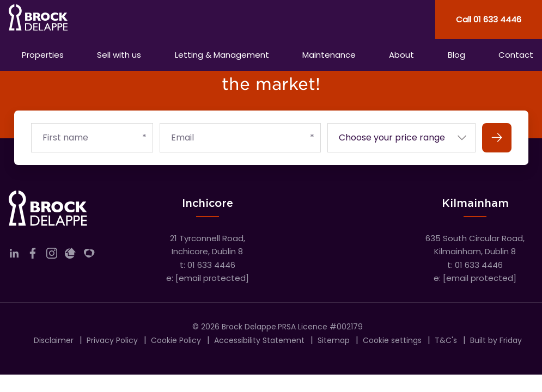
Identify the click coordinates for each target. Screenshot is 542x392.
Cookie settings (392, 340)
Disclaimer (54, 340)
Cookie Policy (176, 340)
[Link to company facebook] (33, 256)
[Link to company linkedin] (14, 256)
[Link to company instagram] (52, 256)
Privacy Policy (112, 340)
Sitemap (334, 340)
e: (208, 278)
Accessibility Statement (259, 340)
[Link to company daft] (70, 256)
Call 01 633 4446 (489, 19)
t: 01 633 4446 (208, 265)
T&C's (446, 340)
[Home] (136, 20)
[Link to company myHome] (89, 256)
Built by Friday (496, 340)
